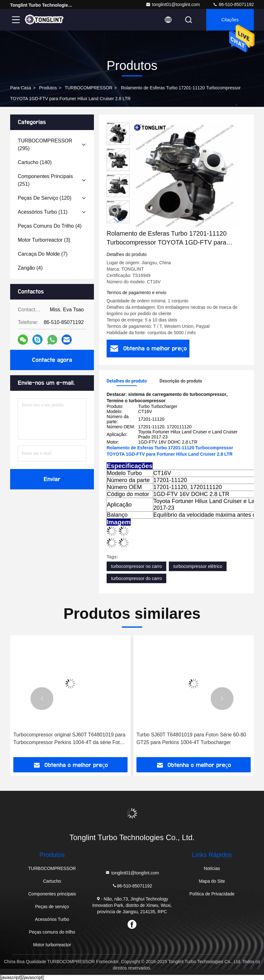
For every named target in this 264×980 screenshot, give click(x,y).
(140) (35, 162)
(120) (45, 198)
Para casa (21, 88)
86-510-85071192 (233, 4)
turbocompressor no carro (136, 566)
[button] (118, 221)
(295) (45, 145)
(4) (50, 226)
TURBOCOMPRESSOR (89, 88)
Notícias (212, 868)
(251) (45, 180)
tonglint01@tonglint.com (173, 4)
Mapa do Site (212, 881)
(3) (44, 240)
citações (230, 20)
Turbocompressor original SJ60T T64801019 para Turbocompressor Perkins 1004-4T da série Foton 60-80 (69, 739)
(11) (43, 212)
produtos (48, 88)
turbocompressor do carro (136, 578)
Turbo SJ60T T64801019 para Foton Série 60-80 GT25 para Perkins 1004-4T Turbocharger (191, 738)
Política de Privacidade (212, 894)
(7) (43, 254)
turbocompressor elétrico (198, 566)
